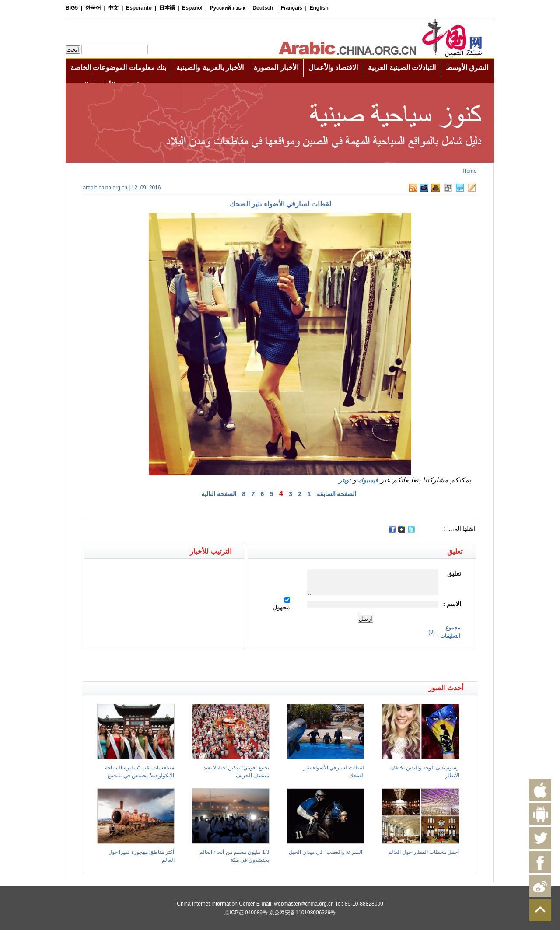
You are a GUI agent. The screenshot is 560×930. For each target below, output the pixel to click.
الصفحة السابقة (337, 494)
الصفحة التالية (219, 494)
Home (469, 171)
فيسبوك (368, 480)
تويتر (345, 480)
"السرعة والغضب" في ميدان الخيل (327, 852)
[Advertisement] (182, 666)
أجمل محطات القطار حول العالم (423, 852)
